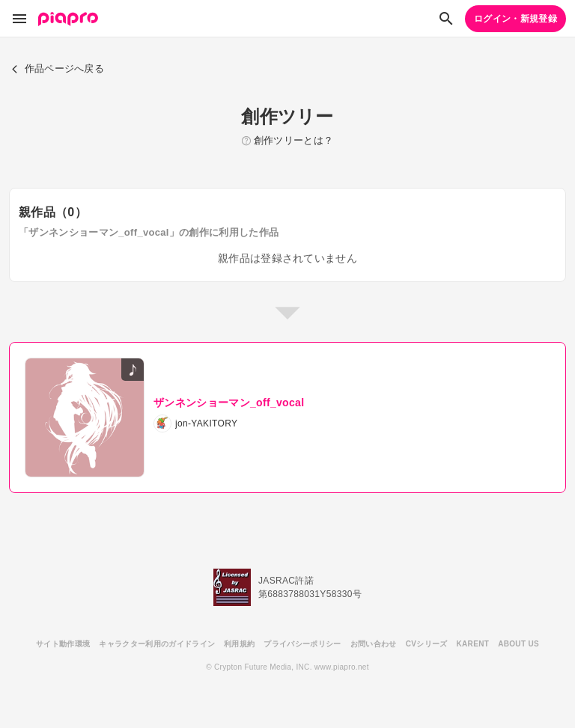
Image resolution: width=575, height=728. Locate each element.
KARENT (473, 644)
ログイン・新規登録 (515, 19)
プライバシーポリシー (302, 644)
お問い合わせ (374, 644)
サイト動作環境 (63, 644)
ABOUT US (518, 644)
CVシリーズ (427, 644)
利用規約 (239, 644)
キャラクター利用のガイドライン (157, 644)
